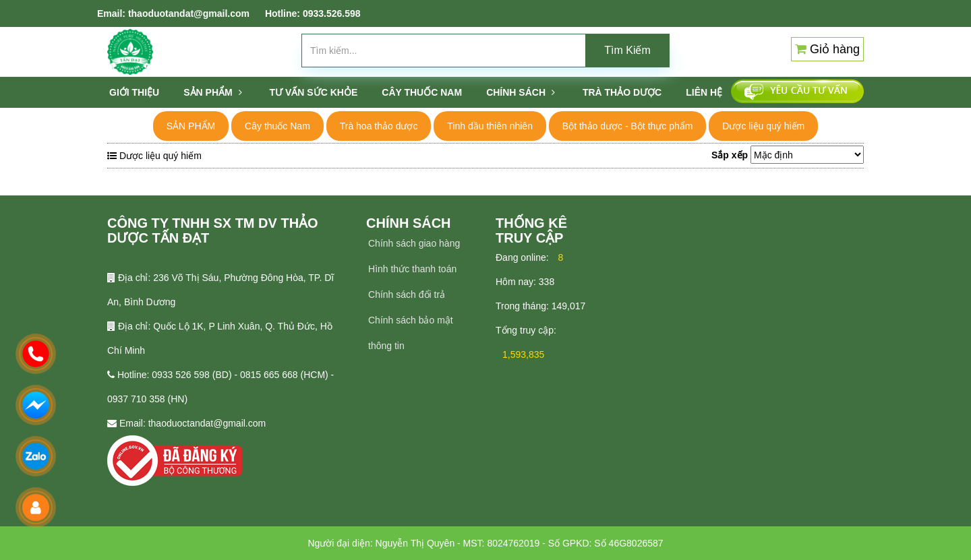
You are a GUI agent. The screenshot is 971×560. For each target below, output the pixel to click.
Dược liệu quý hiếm (763, 126)
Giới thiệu (134, 92)
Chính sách (521, 92)
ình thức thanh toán (416, 269)
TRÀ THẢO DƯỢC (622, 92)
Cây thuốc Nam (277, 126)
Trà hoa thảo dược (379, 126)
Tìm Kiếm (627, 50)
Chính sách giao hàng (414, 243)
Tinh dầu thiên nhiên (490, 126)
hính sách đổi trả (410, 294)
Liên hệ (704, 92)
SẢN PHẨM (212, 92)
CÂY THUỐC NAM (422, 92)
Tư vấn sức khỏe (314, 92)
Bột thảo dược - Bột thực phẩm (628, 126)
